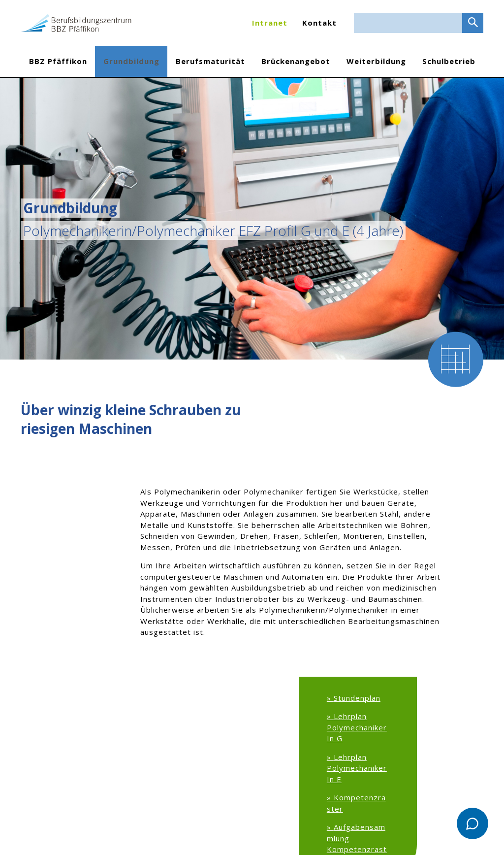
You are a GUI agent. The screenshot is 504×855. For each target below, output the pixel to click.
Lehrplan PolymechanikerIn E (357, 768)
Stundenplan (357, 698)
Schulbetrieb (449, 61)
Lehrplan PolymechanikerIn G (357, 727)
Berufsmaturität (210, 61)
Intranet (270, 23)
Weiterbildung (376, 61)
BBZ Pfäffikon (58, 61)
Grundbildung (131, 61)
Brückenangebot (296, 61)
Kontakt (319, 23)
